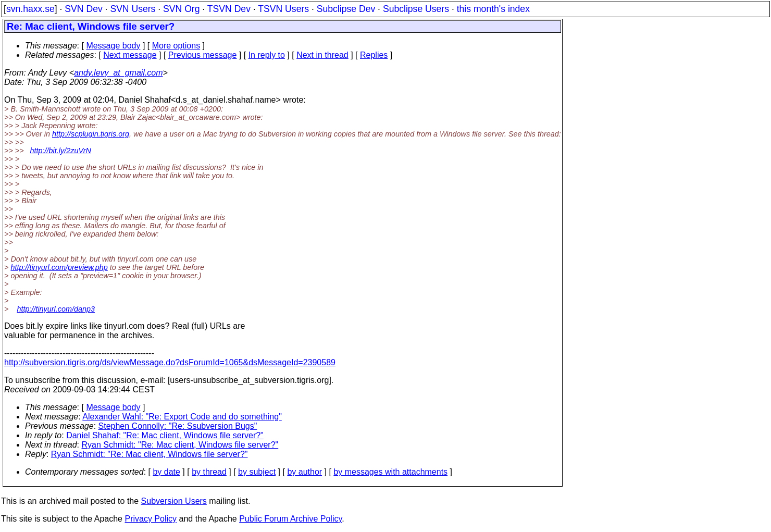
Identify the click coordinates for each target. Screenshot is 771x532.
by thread (209, 472)
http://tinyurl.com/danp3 (56, 309)
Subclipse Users (416, 9)
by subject (257, 472)
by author (304, 472)
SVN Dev (83, 9)
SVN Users (133, 9)
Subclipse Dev (346, 9)
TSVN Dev (229, 9)
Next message (130, 55)
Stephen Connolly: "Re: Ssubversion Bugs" (178, 426)
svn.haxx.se (30, 9)
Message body (113, 46)
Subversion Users (174, 501)
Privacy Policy (151, 519)
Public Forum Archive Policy (290, 519)
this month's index (493, 9)
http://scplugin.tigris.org (91, 134)
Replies (374, 55)
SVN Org (181, 9)
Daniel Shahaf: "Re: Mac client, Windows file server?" (165, 435)
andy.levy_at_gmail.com (118, 73)
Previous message (203, 55)
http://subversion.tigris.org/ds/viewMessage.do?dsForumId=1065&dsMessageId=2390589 (170, 362)
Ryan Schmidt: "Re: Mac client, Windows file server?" (180, 445)
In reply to (267, 55)
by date (166, 472)
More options (176, 46)
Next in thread (322, 55)
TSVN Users (283, 9)
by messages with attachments (390, 472)
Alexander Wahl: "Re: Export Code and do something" (182, 417)
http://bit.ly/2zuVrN (61, 151)
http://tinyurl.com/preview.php (59, 267)
